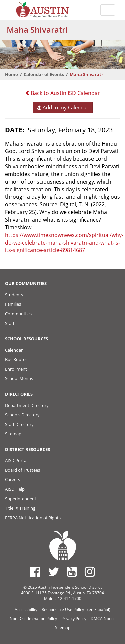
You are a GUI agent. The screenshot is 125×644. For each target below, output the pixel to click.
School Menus (19, 378)
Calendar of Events (44, 74)
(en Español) (99, 609)
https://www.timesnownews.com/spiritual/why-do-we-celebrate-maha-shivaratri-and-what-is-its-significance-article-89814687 (64, 243)
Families (13, 304)
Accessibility (26, 609)
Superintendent (21, 499)
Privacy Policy (74, 618)
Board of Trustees (22, 470)
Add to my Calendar (62, 107)
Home (11, 74)
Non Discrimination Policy (33, 618)
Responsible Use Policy (63, 609)
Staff (10, 323)
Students (14, 295)
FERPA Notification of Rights (33, 518)
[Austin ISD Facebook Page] (35, 572)
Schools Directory (22, 415)
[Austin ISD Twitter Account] (53, 572)
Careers (12, 479)
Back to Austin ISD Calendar (63, 93)
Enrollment (16, 369)
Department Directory (27, 405)
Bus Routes (16, 359)
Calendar (14, 350)
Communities (18, 314)
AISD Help (15, 489)
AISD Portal (16, 460)
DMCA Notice (103, 618)
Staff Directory (19, 424)
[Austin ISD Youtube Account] (72, 572)
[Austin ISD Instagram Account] (90, 572)
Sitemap (13, 434)
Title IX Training (20, 508)
